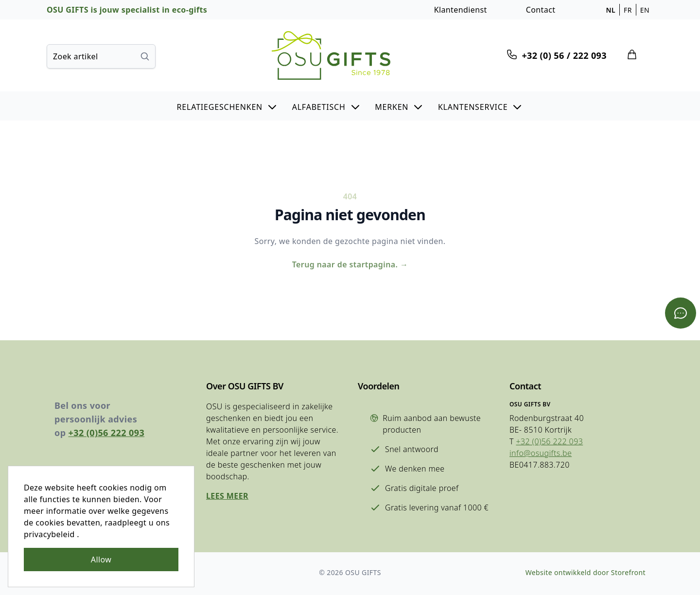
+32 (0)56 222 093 (107, 433)
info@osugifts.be (541, 453)
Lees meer (227, 496)
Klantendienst (461, 10)
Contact (541, 10)
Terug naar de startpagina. (350, 264)
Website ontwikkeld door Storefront (586, 572)
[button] (227, 106)
